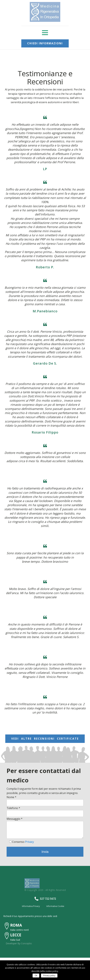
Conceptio (26, 943)
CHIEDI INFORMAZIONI (45, 43)
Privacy (29, 842)
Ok (36, 976)
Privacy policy (49, 976)
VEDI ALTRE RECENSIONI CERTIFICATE (45, 739)
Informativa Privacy (31, 906)
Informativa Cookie (55, 906)
